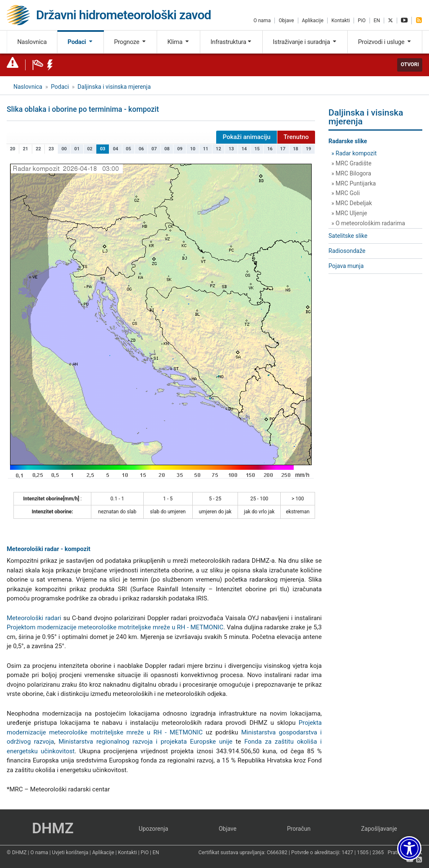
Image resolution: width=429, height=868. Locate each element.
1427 (347, 853)
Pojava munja (346, 266)
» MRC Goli (346, 193)
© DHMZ (17, 853)
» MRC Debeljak (352, 203)
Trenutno (296, 137)
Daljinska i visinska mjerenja (114, 87)
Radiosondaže (347, 251)
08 (167, 149)
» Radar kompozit (354, 153)
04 (115, 149)
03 (103, 149)
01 (77, 149)
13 (231, 149)
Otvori (410, 64)
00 (64, 149)
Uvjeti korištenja (70, 853)
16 (270, 149)
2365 (378, 853)
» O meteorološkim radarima (368, 223)
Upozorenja (153, 829)
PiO (362, 21)
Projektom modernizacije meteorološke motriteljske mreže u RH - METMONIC (115, 627)
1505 (363, 853)
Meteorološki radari (34, 618)
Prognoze (130, 42)
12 (218, 149)
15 (257, 149)
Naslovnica (32, 42)
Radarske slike (348, 141)
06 (141, 149)
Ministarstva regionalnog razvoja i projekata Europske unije (146, 742)
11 (205, 149)
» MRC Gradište (351, 163)
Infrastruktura (231, 42)
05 (128, 149)
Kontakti (341, 21)
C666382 (277, 853)
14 (244, 149)
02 (90, 149)
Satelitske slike (348, 236)
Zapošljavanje (379, 829)
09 (180, 149)
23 (51, 149)
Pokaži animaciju (246, 137)
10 (193, 149)
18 (296, 149)
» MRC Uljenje (349, 213)
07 (154, 149)
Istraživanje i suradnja (305, 42)
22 (38, 149)
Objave (286, 21)
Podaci (80, 42)
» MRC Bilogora (351, 173)
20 (13, 149)
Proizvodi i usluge (385, 42)
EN (377, 21)
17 (283, 149)
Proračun (299, 829)
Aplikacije (313, 21)
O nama (262, 21)
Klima (178, 42)
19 (309, 149)
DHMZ (53, 828)
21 (26, 149)
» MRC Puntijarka (354, 183)
